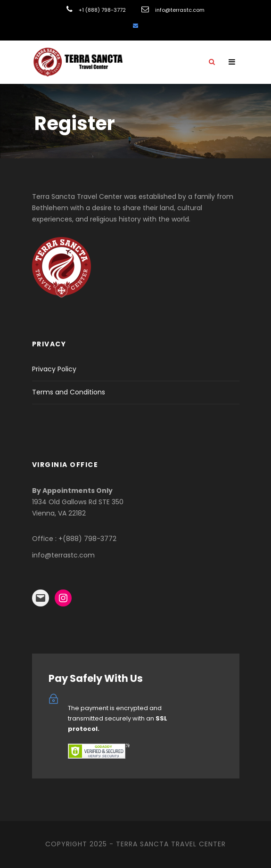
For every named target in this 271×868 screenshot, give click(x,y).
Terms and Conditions (69, 392)
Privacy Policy (54, 369)
